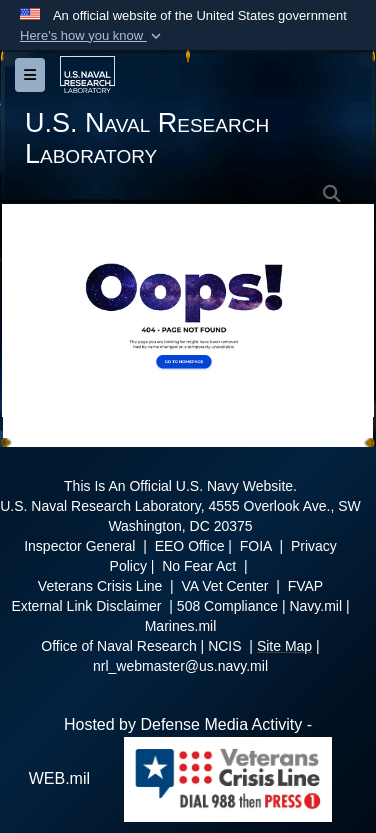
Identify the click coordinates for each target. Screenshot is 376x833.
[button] (92, 36)
